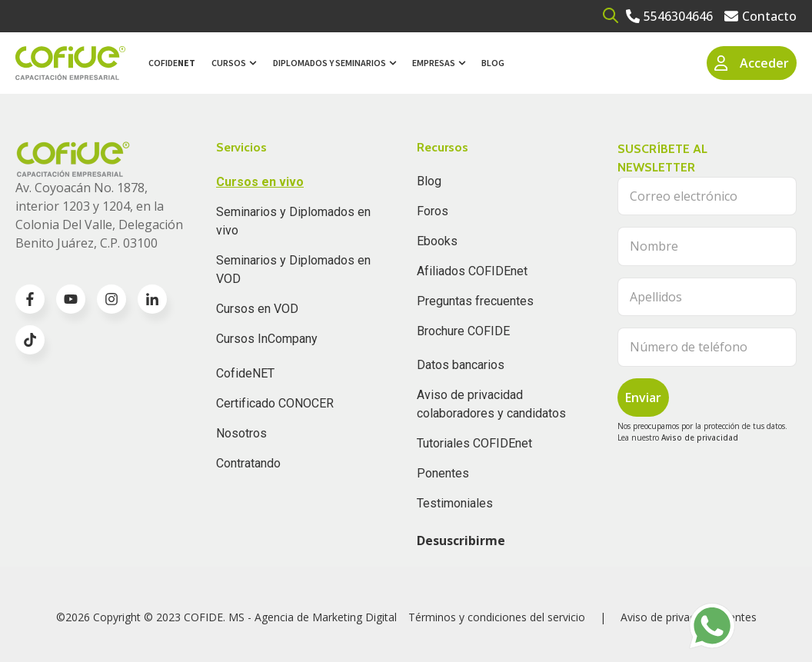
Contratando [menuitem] (248, 463)
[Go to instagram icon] (111, 299)
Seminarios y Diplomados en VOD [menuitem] (293, 269)
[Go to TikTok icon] (30, 340)
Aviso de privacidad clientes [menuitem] (689, 617)
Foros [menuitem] (433, 211)
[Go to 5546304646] (669, 16)
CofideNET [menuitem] (245, 373)
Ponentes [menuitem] (443, 473)
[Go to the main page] (70, 63)
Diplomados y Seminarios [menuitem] (329, 63)
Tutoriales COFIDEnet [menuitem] (474, 443)
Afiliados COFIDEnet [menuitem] (472, 271)
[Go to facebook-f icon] (30, 299)
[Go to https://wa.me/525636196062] (712, 626)
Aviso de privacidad (700, 437)
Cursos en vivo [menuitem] (260, 182)
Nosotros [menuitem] (241, 433)
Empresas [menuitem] (434, 63)
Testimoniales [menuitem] (455, 503)
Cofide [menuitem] (172, 63)
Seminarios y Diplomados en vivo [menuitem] (293, 221)
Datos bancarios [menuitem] (461, 365)
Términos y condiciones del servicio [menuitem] (497, 617)
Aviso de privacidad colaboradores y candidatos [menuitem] (491, 404)
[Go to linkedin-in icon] (152, 299)
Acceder (752, 63)
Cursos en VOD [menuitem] (257, 309)
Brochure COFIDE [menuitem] (463, 331)
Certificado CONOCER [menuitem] (275, 403)
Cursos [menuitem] (229, 63)
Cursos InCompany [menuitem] (267, 339)
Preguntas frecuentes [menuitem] (475, 301)
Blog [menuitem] (493, 63)
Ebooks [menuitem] (437, 241)
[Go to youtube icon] (71, 299)
